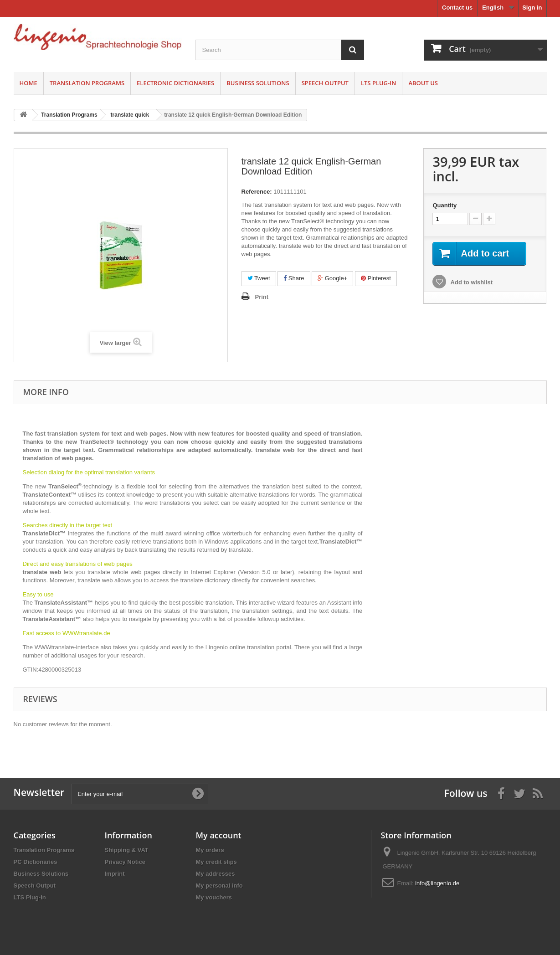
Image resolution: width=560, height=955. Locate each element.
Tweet (259, 278)
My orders (210, 850)
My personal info (219, 886)
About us (423, 83)
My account (219, 835)
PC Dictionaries (36, 862)
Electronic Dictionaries (175, 83)
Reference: (257, 192)
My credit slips (216, 862)
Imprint (115, 874)
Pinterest (376, 278)
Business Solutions (258, 83)
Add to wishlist (471, 282)
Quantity (444, 205)
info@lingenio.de (437, 883)
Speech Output (325, 83)
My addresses (216, 874)
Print (262, 297)
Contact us (457, 8)
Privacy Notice (125, 862)
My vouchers (214, 897)
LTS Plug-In (378, 83)
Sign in (532, 8)
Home (28, 83)
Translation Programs (87, 83)
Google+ (332, 278)
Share (294, 278)
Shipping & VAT (127, 850)
